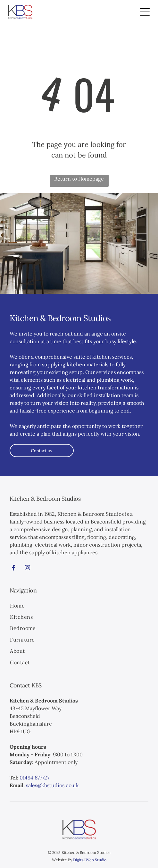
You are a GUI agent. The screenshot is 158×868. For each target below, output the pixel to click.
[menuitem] (79, 606)
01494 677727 (34, 778)
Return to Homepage (79, 179)
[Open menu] (145, 12)
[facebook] (14, 569)
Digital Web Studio (90, 860)
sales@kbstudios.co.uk (52, 785)
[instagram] (28, 569)
